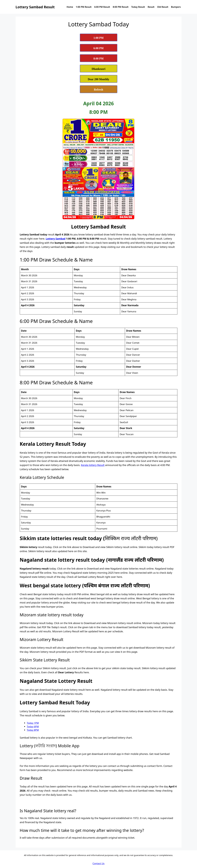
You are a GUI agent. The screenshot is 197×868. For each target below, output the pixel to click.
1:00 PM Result (84, 7)
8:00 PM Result (121, 7)
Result (151, 7)
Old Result (163, 7)
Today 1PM (33, 723)
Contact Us (98, 863)
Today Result (138, 7)
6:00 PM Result (102, 7)
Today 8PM (33, 730)
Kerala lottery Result (93, 465)
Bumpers (176, 7)
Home (70, 7)
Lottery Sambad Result (35, 7)
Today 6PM (33, 726)
